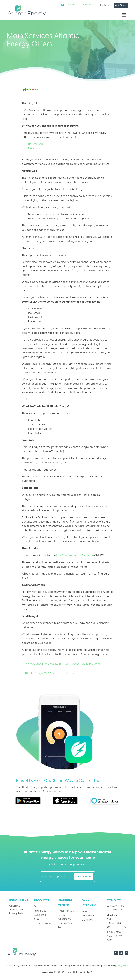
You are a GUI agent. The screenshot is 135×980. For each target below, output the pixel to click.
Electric (37, 907)
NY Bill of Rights (66, 911)
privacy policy (122, 966)
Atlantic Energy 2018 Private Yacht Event (48, 673)
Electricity (34, 149)
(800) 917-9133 (89, 5)
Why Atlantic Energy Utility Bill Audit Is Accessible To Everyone (63, 664)
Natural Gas (36, 144)
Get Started (121, 5)
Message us (116, 910)
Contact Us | (73, 5)
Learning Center (66, 923)
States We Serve (42, 924)
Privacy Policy (17, 914)
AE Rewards (89, 916)
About (86, 911)
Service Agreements (64, 917)
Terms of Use (16, 910)
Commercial (40, 915)
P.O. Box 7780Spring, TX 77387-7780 (116, 936)
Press (61, 928)
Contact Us (15, 906)
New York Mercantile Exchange (75, 556)
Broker (37, 919)
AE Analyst (88, 920)
